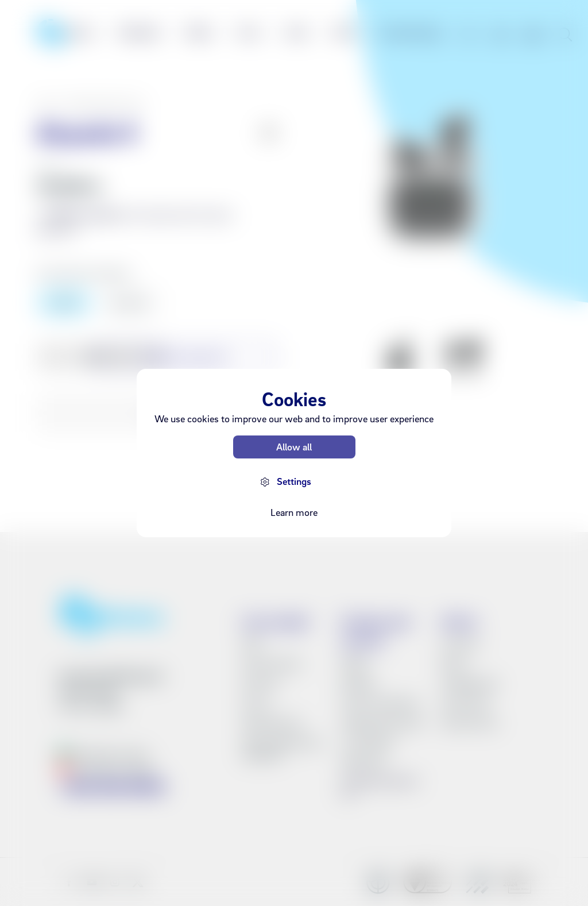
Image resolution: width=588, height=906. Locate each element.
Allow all (294, 447)
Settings (294, 481)
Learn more (294, 512)
